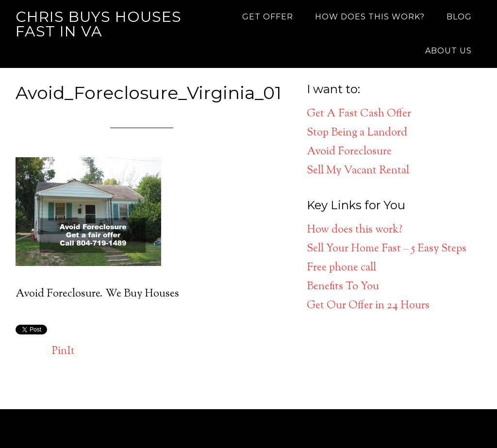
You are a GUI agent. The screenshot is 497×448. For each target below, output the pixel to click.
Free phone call (341, 268)
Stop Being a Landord (357, 133)
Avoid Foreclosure (349, 152)
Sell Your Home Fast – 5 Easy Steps (387, 249)
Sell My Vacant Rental (358, 171)
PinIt (63, 351)
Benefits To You (343, 287)
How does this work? (355, 230)
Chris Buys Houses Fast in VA (99, 24)
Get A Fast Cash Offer (359, 114)
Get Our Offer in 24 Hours (368, 306)
